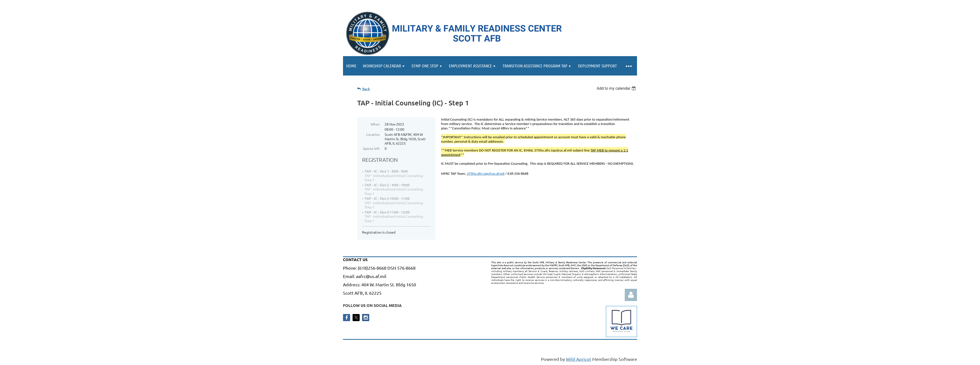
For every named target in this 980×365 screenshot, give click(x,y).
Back (366, 89)
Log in (631, 295)
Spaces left (371, 148)
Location (373, 134)
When (375, 124)
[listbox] (617, 88)
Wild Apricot (579, 359)
